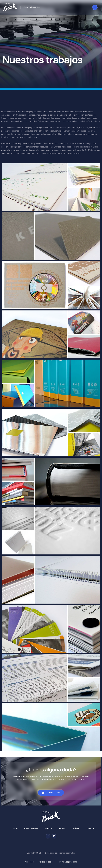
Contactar (51, 793)
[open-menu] (95, 7)
